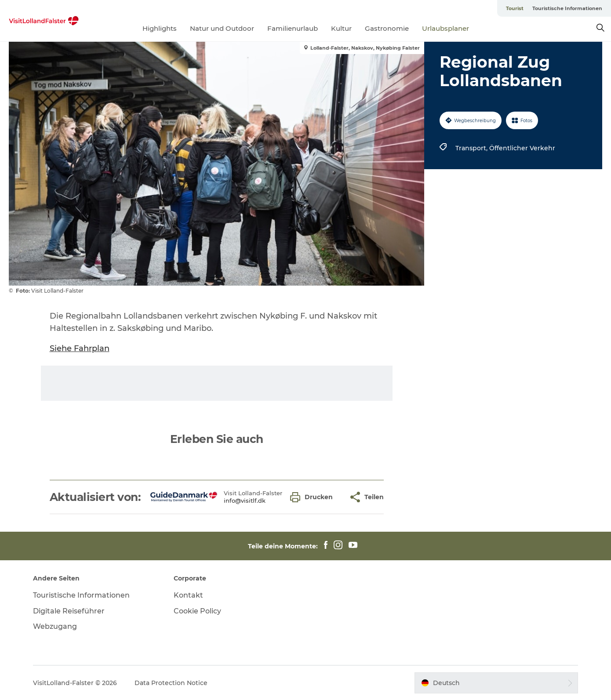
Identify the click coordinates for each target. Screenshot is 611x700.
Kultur (341, 28)
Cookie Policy (197, 611)
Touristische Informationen (567, 8)
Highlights (160, 28)
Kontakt (188, 595)
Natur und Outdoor (222, 28)
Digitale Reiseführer (69, 611)
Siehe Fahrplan (80, 348)
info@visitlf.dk (245, 501)
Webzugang (55, 626)
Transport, (472, 148)
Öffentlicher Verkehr (522, 148)
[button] (314, 497)
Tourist (515, 8)
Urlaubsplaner (446, 28)
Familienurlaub (293, 28)
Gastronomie (387, 28)
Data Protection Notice (171, 683)
